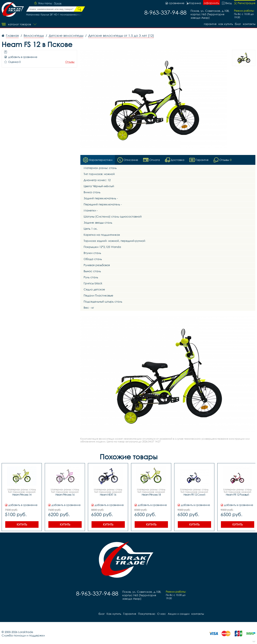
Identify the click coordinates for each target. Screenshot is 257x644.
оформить (211, 3)
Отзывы (70, 62)
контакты (249, 24)
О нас (161, 614)
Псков (58, 3)
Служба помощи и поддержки (23, 635)
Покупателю (147, 614)
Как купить (226, 24)
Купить (22, 524)
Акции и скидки (179, 614)
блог (238, 24)
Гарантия (210, 24)
